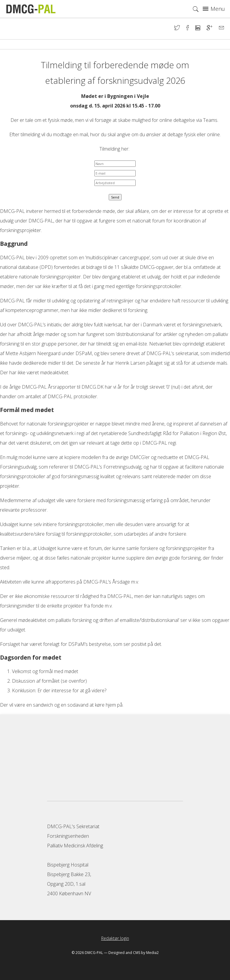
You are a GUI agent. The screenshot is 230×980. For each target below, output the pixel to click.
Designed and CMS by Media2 (134, 953)
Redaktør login (115, 938)
